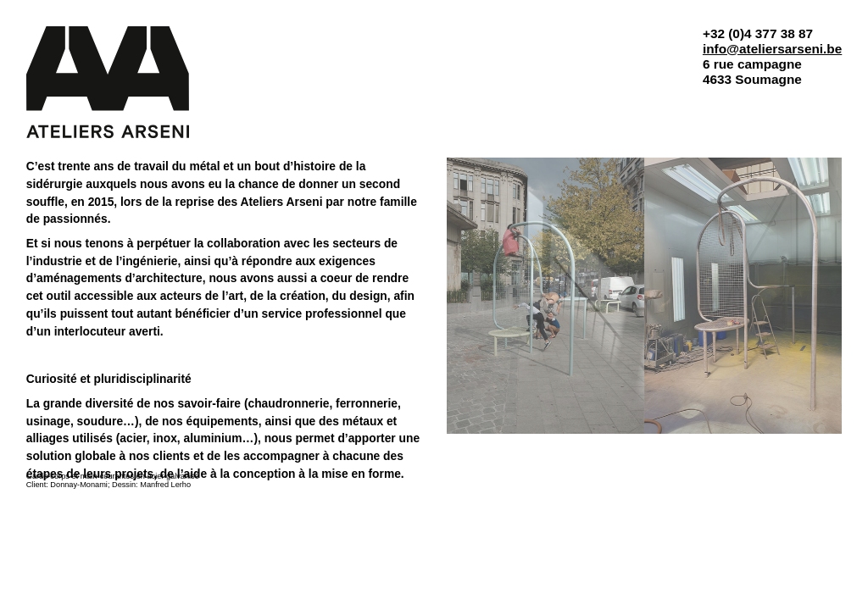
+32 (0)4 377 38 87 (758, 33)
